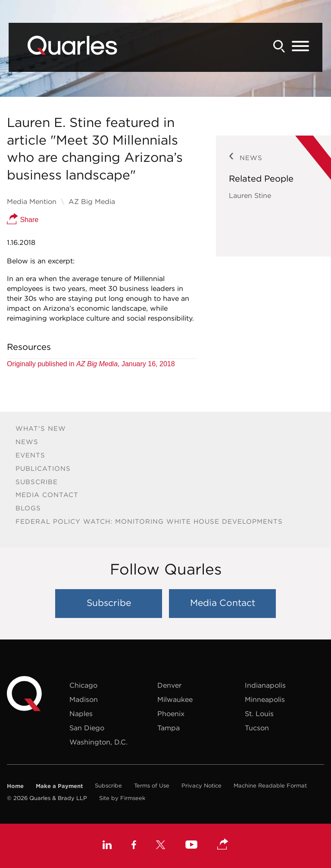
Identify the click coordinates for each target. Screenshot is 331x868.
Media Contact (47, 495)
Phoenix (171, 714)
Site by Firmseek (122, 798)
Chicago (83, 685)
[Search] (279, 46)
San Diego (87, 728)
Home (15, 786)
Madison (84, 699)
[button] (223, 845)
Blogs (28, 508)
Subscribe (37, 482)
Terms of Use (152, 786)
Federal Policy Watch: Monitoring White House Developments (149, 521)
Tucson (257, 728)
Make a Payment (59, 786)
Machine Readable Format (270, 786)
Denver (169, 685)
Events (30, 455)
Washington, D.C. (98, 742)
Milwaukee (175, 699)
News (27, 442)
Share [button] (23, 220)
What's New (41, 428)
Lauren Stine (250, 195)
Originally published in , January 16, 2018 (91, 364)
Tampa (169, 728)
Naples (81, 714)
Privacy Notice (201, 786)
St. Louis (259, 714)
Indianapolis (265, 685)
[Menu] (300, 46)
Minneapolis (265, 699)
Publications (43, 468)
